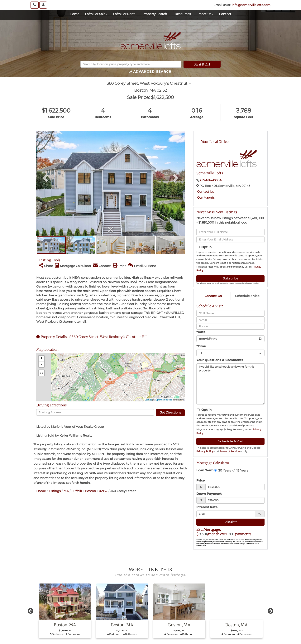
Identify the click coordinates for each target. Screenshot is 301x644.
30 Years (223, 470)
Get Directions (170, 412)
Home (41, 491)
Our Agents (206, 198)
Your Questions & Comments (220, 360)
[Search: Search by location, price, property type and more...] (131, 64)
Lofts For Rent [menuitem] (125, 14)
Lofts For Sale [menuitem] (96, 14)
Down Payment (209, 494)
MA (66, 491)
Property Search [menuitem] (156, 14)
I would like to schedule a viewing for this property (230, 384)
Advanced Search (153, 72)
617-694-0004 (211, 180)
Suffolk (77, 491)
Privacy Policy (205, 451)
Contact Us (205, 192)
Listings (55, 491)
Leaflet (148, 400)
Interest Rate (207, 507)
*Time (201, 346)
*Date (201, 332)
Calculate (230, 522)
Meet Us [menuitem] (206, 14)
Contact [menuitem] (225, 14)
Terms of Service (230, 451)
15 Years (240, 470)
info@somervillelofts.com (251, 5)
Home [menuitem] (74, 14)
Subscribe (231, 278)
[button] (202, 64)
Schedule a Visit (247, 296)
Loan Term (205, 470)
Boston (90, 491)
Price (201, 480)
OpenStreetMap (164, 400)
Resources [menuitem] (184, 14)
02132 (103, 491)
